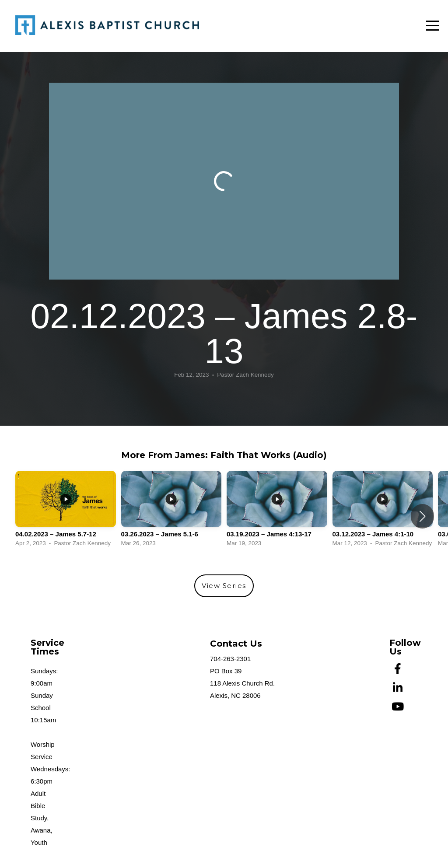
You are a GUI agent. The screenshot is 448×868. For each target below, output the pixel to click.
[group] (66, 511)
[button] (422, 516)
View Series (224, 586)
